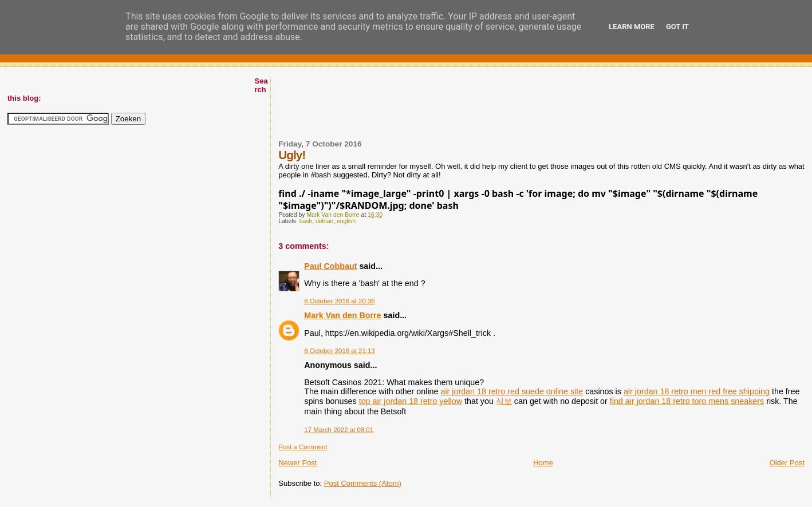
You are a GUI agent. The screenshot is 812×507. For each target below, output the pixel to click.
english (346, 221)
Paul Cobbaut (330, 266)
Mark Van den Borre (342, 315)
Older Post (787, 463)
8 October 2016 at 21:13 (339, 351)
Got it (677, 27)
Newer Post (297, 463)
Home (543, 463)
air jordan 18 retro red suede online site (512, 391)
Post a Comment (303, 447)
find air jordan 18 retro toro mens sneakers (687, 401)
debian (324, 221)
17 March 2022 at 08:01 (339, 430)
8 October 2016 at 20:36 (339, 301)
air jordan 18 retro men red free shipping (697, 391)
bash (306, 221)
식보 (504, 401)
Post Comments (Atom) (363, 483)
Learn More (632, 27)
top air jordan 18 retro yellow (411, 401)
